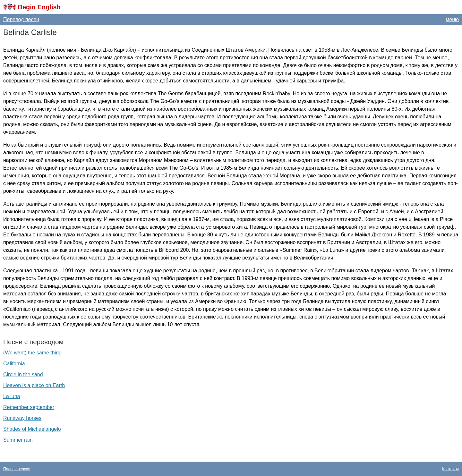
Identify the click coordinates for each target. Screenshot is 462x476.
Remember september (29, 407)
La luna (12, 396)
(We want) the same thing (32, 353)
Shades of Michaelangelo (32, 429)
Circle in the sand (23, 374)
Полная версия (17, 469)
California (14, 364)
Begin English (39, 7)
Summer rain (18, 440)
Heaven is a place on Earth (34, 385)
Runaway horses (22, 418)
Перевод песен (21, 19)
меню (452, 19)
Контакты (450, 469)
